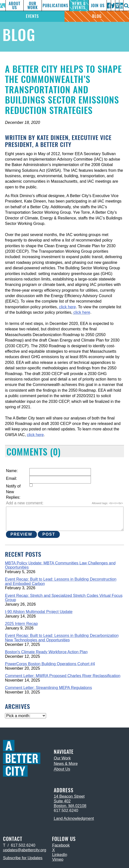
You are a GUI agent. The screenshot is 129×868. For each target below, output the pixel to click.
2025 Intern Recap (21, 624)
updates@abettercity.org (25, 850)
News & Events (79, 6)
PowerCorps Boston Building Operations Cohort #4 (50, 664)
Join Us (98, 6)
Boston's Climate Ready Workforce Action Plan (46, 652)
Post (49, 534)
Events (32, 16)
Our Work (32, 6)
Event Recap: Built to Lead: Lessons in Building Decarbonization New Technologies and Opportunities (62, 638)
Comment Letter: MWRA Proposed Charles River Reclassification (63, 676)
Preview (21, 534)
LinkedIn (60, 855)
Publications (55, 6)
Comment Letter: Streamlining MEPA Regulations (48, 688)
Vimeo (58, 859)
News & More (66, 764)
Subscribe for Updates (23, 858)
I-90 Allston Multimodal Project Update (39, 612)
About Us (15, 6)
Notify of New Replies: (13, 492)
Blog (97, 16)
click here (67, 307)
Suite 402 (62, 801)
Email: (11, 478)
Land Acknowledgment (74, 818)
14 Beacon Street (69, 796)
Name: (12, 471)
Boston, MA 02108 (70, 806)
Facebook (61, 845)
